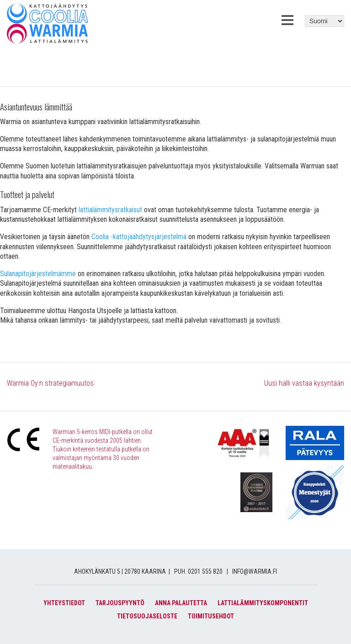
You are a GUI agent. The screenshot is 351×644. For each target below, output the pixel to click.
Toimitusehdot (211, 616)
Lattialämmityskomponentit (263, 603)
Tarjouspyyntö (120, 603)
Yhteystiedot (64, 603)
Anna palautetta (181, 603)
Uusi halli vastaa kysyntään (304, 383)
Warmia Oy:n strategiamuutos (50, 383)
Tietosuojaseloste (147, 616)
